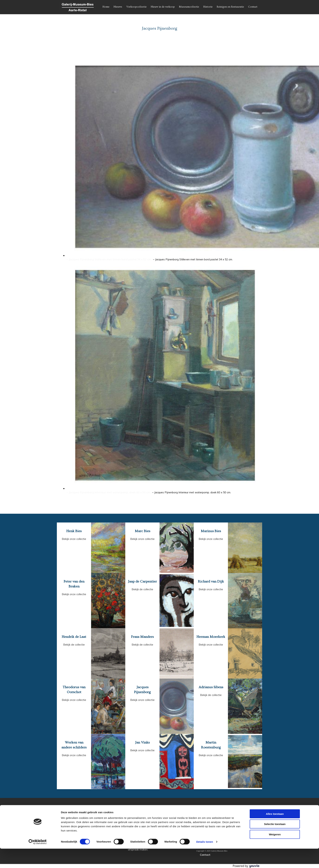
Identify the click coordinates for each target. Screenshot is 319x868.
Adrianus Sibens (211, 687)
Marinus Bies (211, 531)
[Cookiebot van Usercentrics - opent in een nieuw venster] (38, 861)
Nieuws (118, 7)
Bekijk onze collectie (74, 539)
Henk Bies (74, 531)
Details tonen (205, 861)
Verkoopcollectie (136, 7)
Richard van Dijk (211, 581)
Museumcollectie (189, 7)
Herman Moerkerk (211, 637)
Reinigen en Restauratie (230, 7)
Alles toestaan (275, 833)
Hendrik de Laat (74, 637)
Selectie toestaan (275, 843)
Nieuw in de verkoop (163, 7)
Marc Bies (142, 531)
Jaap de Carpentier (142, 581)
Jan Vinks (142, 742)
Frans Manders (142, 637)
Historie (208, 7)
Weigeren (275, 854)
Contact (253, 7)
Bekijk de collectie (142, 589)
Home (106, 7)
